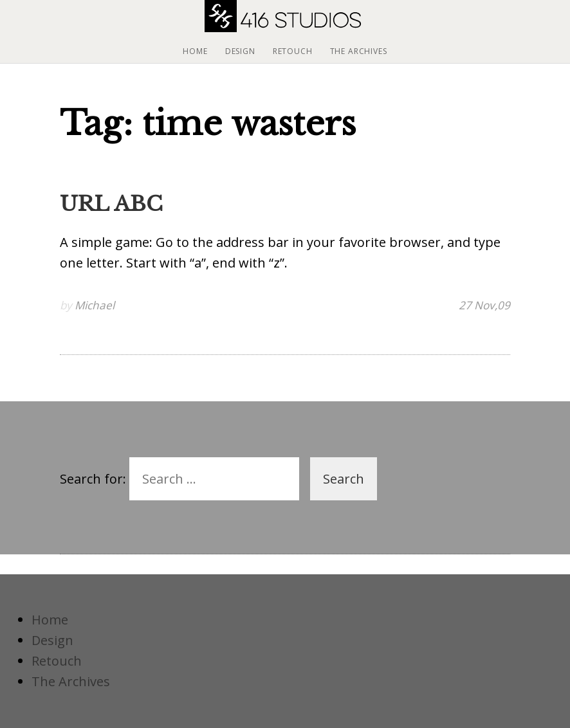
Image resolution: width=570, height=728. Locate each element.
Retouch (293, 51)
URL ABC (111, 204)
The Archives (359, 51)
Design (240, 51)
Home (195, 51)
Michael (95, 305)
